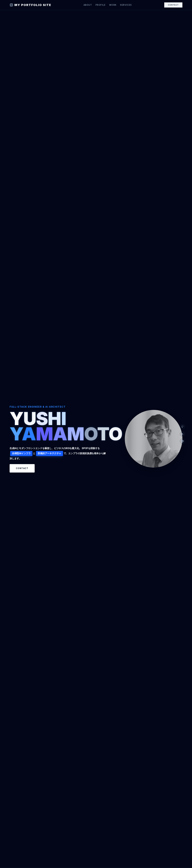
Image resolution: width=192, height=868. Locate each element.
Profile (101, 5)
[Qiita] (182, 441)
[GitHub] (182, 427)
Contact (173, 5)
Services (126, 5)
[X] (182, 434)
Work (113, 5)
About (88, 5)
